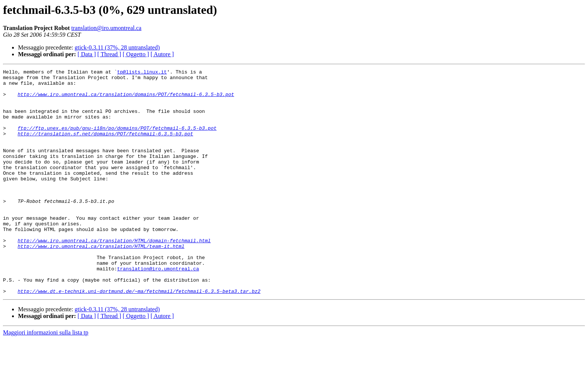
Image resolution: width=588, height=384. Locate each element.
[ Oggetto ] (136, 54)
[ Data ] (87, 54)
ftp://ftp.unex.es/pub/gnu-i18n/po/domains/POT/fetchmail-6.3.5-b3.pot (117, 140)
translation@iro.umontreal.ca (106, 28)
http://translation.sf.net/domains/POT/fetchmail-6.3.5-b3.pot (105, 147)
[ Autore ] (162, 54)
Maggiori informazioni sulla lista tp (46, 377)
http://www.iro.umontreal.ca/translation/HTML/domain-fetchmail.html (114, 275)
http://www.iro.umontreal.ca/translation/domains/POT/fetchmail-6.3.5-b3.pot (126, 100)
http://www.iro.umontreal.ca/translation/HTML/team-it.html (101, 282)
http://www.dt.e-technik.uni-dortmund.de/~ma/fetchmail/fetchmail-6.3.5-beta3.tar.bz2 (139, 336)
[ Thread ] (109, 54)
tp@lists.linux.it (142, 73)
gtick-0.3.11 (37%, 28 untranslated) (117, 47)
